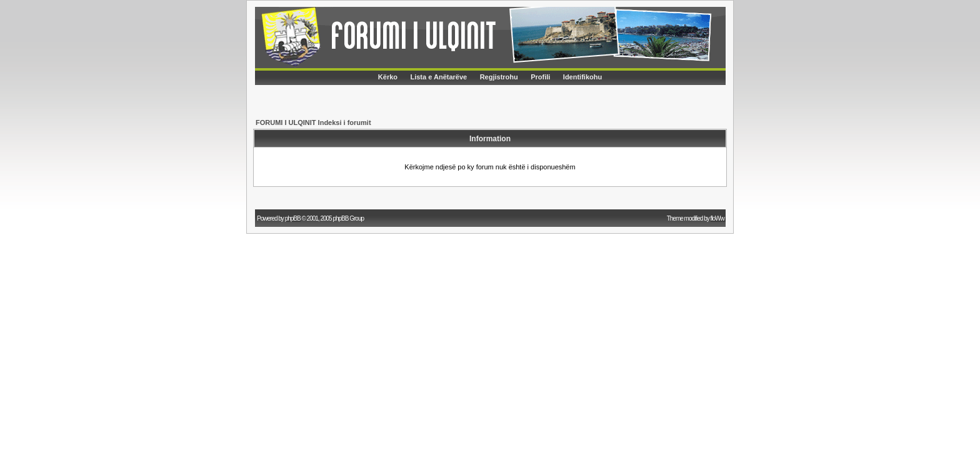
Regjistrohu (499, 77)
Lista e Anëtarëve (438, 77)
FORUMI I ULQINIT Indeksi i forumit (313, 122)
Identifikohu (582, 77)
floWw (718, 218)
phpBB (293, 218)
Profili (540, 77)
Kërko (388, 77)
